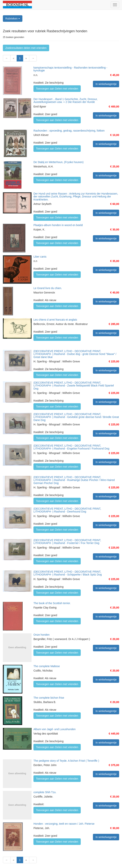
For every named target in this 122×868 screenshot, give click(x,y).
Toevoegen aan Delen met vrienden (57, 89)
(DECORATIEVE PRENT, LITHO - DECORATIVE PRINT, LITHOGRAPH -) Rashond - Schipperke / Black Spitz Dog (68, 573)
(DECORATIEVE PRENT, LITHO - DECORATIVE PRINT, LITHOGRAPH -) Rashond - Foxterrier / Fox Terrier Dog (67, 542)
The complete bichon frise (49, 698)
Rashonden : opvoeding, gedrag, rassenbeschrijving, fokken (69, 131)
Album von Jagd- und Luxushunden (54, 729)
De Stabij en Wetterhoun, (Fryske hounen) (59, 162)
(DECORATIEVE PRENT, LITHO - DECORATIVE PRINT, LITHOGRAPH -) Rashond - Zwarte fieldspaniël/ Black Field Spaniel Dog (74, 386)
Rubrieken (13, 19)
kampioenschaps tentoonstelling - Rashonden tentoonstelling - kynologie (70, 69)
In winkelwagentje (106, 84)
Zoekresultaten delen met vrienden (26, 48)
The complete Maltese (47, 666)
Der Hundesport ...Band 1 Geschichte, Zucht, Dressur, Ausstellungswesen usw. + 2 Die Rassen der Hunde (65, 101)
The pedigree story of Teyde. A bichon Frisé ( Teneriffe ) (66, 761)
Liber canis (40, 257)
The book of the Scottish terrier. (52, 603)
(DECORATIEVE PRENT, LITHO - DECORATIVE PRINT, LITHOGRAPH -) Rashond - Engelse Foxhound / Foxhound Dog (71, 447)
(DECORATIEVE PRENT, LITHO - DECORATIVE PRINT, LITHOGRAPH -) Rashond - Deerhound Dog (67, 510)
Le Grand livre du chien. (48, 288)
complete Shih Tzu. (45, 792)
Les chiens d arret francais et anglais (55, 320)
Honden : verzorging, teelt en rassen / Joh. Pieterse (64, 824)
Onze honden (41, 635)
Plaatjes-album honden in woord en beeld (58, 225)
